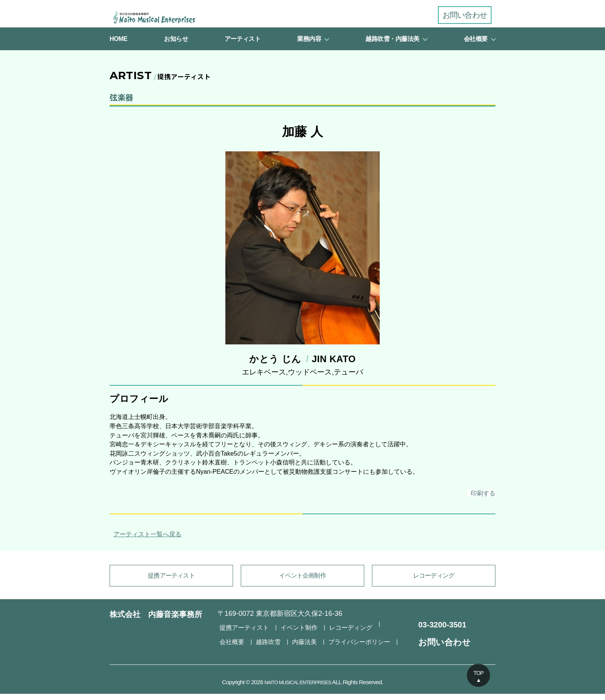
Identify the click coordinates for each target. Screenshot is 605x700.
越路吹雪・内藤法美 (392, 45)
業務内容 (309, 45)
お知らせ (176, 45)
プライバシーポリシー (313, 642)
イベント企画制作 (302, 584)
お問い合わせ (465, 15)
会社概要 (476, 45)
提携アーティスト (171, 584)
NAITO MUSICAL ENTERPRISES (297, 688)
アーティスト (243, 45)
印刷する (473, 500)
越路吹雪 (230, 642)
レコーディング (434, 584)
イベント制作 (291, 632)
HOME (118, 45)
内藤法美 (264, 642)
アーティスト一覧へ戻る (145, 542)
